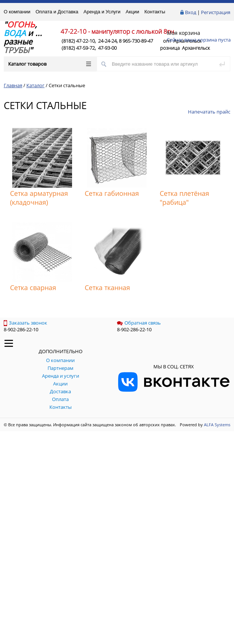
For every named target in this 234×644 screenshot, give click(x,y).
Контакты (155, 12)
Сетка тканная (107, 287)
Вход (191, 12)
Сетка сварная (33, 287)
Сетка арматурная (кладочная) (39, 198)
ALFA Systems (217, 425)
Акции (132, 12)
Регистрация (216, 12)
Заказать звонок (25, 323)
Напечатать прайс (209, 112)
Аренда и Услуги (102, 12)
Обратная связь (139, 323)
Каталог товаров (50, 64)
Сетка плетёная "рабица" (184, 198)
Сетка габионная (112, 193)
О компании (17, 12)
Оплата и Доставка (57, 12)
